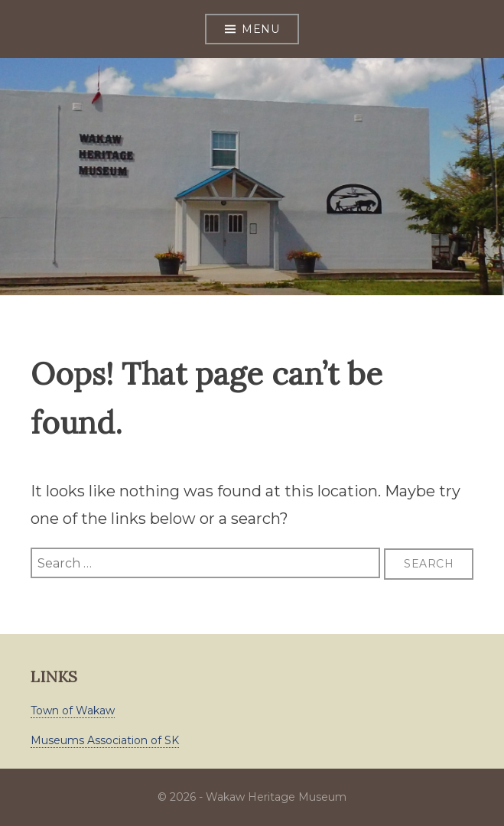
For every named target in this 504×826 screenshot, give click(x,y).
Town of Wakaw (73, 711)
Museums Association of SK (105, 740)
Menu (260, 29)
